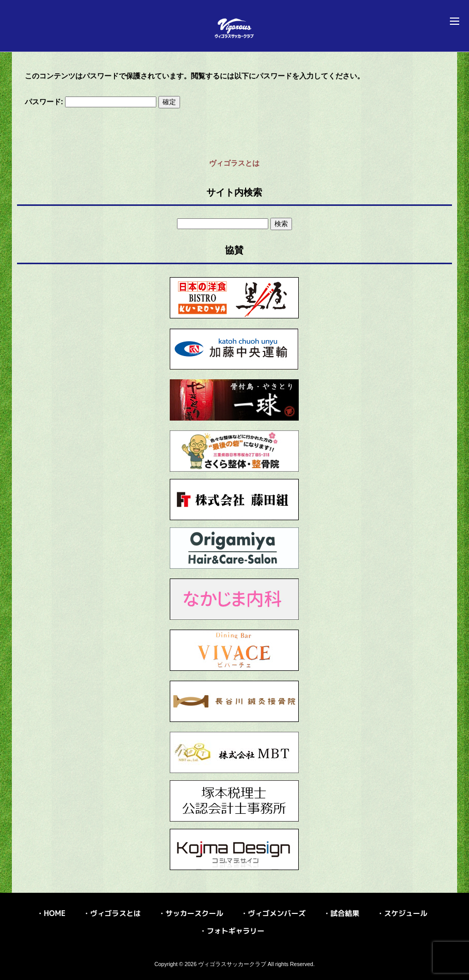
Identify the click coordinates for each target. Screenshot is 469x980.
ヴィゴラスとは (234, 163)
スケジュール (406, 913)
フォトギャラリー (236, 931)
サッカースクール (195, 913)
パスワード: (91, 102)
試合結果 (345, 913)
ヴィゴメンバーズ (277, 913)
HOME (55, 913)
